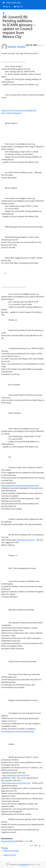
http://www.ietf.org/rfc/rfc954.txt (16, 775)
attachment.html (8, 841)
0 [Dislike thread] (36, 845)
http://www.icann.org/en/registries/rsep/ (18, 731)
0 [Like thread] (32, 845)
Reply (5, 848)
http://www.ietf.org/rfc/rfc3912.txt (16, 783)
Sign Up (18, 6)
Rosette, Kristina (17, 47)
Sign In (7, 6)
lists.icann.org (13, 2)
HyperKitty (24, 864)
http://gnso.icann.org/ (26, 540)
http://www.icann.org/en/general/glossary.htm (20, 486)
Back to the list (9, 855)
